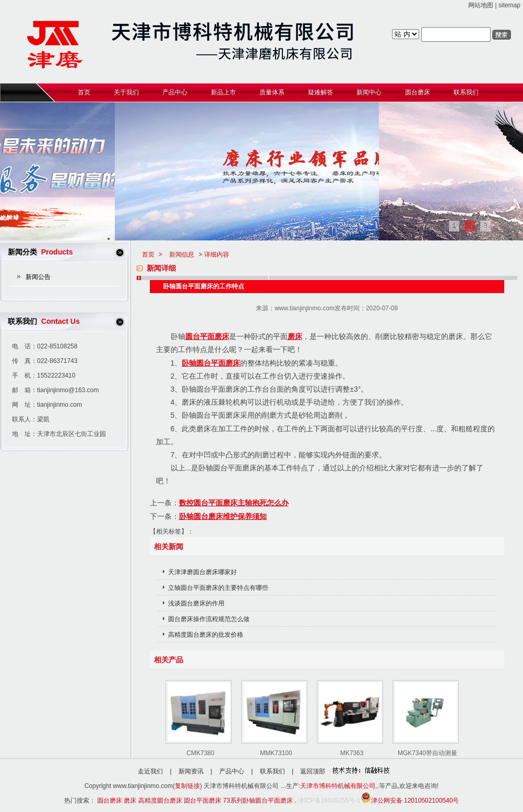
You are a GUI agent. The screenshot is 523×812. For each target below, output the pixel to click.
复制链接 (187, 786)
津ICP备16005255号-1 (329, 801)
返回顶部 (313, 771)
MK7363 (352, 753)
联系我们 (272, 771)
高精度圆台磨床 (160, 801)
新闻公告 (38, 277)
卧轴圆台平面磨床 (211, 363)
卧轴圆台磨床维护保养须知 (223, 516)
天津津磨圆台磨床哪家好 (203, 572)
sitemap (509, 5)
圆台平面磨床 (207, 336)
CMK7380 (200, 753)
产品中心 (232, 771)
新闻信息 (182, 254)
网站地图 (481, 5)
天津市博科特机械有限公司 (338, 786)
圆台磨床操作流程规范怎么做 (209, 619)
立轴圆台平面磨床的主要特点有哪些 (218, 588)
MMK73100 (276, 753)
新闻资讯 (191, 771)
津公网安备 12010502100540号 (410, 801)
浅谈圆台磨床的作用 (196, 603)
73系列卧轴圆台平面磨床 (258, 801)
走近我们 (150, 771)
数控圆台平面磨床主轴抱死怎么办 (234, 503)
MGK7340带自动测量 (427, 753)
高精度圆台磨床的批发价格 (206, 635)
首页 (148, 254)
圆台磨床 (110, 801)
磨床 (295, 336)
